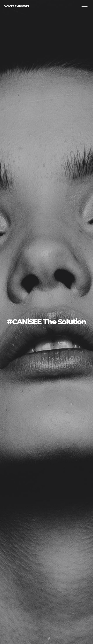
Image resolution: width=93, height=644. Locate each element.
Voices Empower (17, 6)
